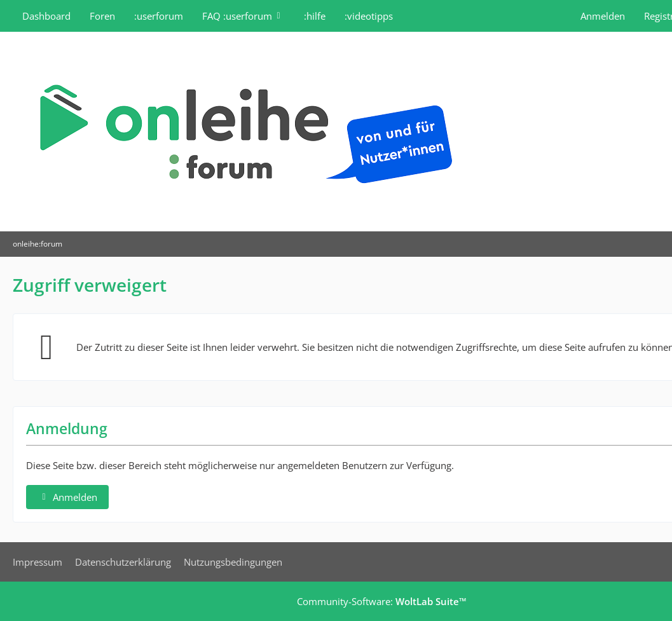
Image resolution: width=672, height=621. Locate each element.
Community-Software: (382, 601)
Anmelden (603, 16)
